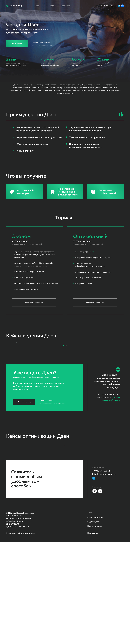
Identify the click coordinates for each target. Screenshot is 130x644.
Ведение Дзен (94, 624)
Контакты (65, 6)
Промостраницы (95, 628)
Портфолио (51, 6)
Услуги (37, 6)
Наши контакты (17, 44)
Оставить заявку (24, 453)
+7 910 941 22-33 (108, 6)
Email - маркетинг (96, 619)
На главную (93, 635)
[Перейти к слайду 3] (67, 397)
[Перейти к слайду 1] (63, 397)
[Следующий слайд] (114, 368)
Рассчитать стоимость (95, 303)
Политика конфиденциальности (21, 635)
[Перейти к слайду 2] (65, 397)
